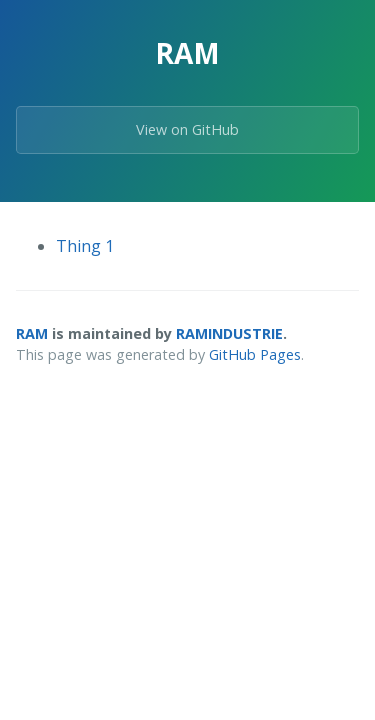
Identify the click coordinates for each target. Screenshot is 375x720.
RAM (32, 333)
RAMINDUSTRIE (229, 333)
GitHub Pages (255, 354)
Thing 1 (85, 246)
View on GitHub (187, 129)
